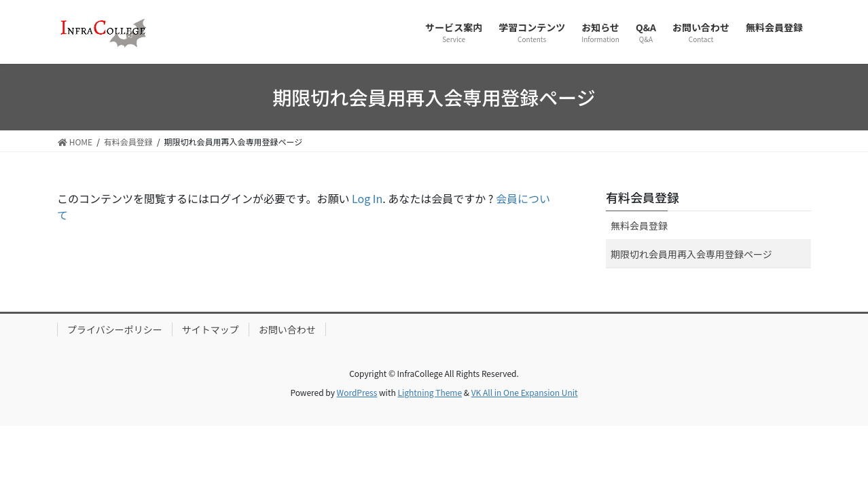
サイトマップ (211, 329)
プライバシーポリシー (115, 329)
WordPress (357, 392)
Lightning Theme (430, 392)
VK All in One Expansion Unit (525, 392)
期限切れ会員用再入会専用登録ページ (691, 254)
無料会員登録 (639, 225)
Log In (367, 198)
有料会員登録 (643, 197)
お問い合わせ (287, 329)
